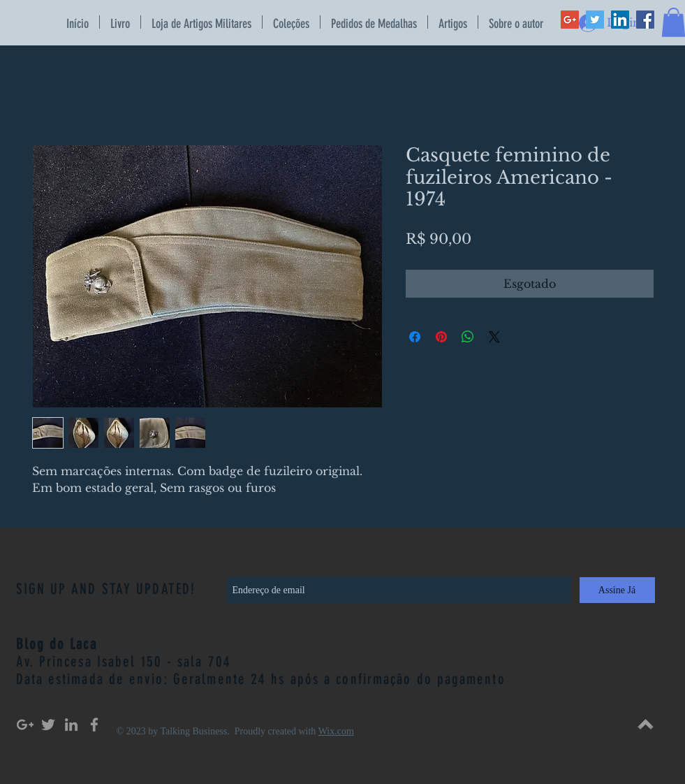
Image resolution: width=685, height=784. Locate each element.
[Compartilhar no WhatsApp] (468, 337)
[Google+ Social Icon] (570, 20)
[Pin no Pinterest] (441, 337)
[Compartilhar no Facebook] (415, 337)
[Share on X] (494, 337)
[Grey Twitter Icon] (48, 725)
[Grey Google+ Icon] (25, 725)
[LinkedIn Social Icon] (620, 20)
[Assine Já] (617, 590)
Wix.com (336, 731)
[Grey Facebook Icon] (94, 725)
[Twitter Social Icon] (595, 20)
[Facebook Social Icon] (645, 20)
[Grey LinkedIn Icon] (71, 725)
